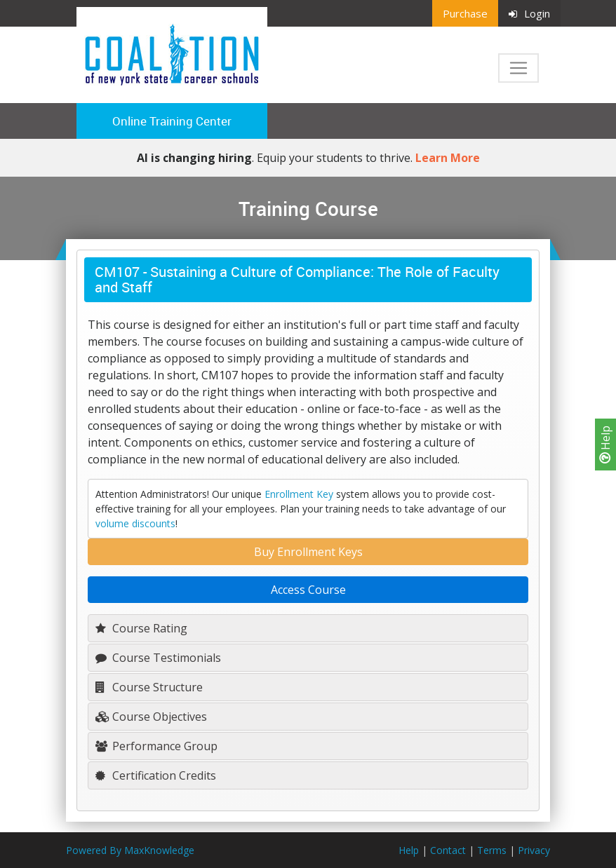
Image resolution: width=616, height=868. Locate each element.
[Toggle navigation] (518, 68)
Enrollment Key (299, 494)
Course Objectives (151, 717)
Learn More (448, 158)
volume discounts (135, 523)
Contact (448, 850)
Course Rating (141, 628)
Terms (492, 850)
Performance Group (156, 746)
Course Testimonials (158, 658)
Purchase (465, 13)
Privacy (534, 850)
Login (529, 13)
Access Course (308, 590)
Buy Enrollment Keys (308, 552)
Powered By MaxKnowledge (130, 850)
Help (605, 445)
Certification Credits (156, 775)
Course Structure (149, 687)
